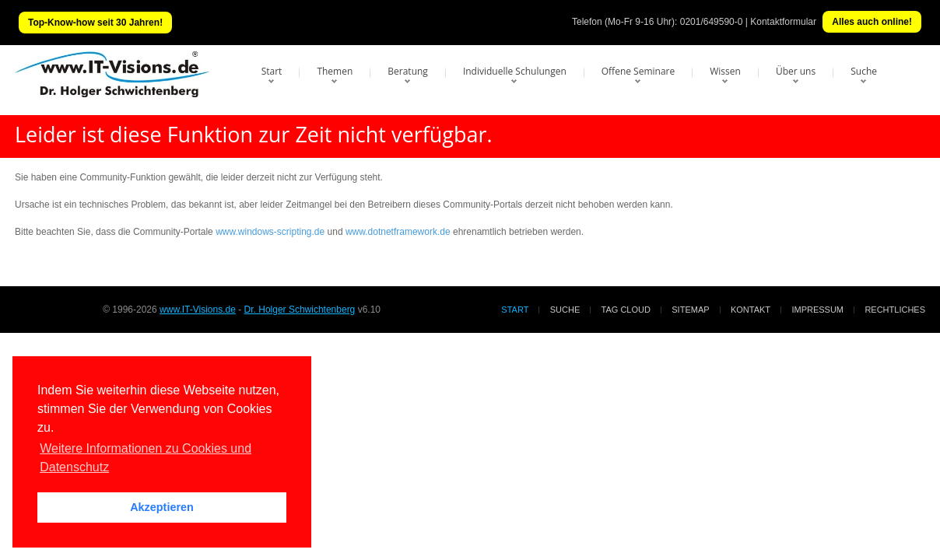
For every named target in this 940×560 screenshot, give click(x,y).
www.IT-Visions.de (198, 310)
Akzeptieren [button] (162, 507)
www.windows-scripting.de (270, 232)
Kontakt (751, 310)
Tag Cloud (626, 310)
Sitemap (690, 310)
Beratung (408, 71)
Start (272, 71)
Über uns (796, 71)
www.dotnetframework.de (398, 232)
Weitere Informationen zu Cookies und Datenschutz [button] (146, 458)
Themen (335, 71)
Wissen (725, 71)
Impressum (817, 310)
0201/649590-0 (712, 22)
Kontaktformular (783, 22)
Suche (864, 71)
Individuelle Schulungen (515, 71)
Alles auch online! (872, 22)
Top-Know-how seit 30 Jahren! (95, 23)
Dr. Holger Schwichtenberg (300, 310)
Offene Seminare (638, 71)
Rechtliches (895, 310)
